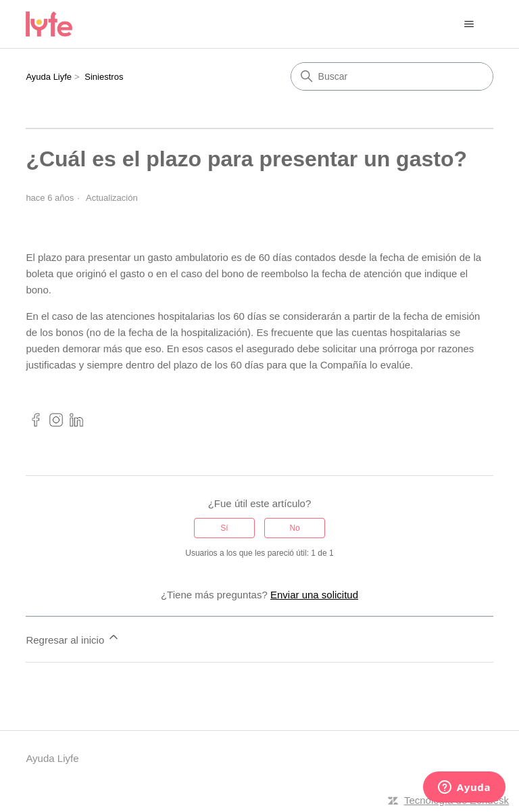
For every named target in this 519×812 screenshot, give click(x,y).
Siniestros (104, 77)
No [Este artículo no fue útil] (294, 528)
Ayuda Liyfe (49, 77)
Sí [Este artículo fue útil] (224, 528)
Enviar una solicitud (314, 595)
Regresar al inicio (73, 638)
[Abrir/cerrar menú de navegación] (469, 24)
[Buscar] (392, 76)
